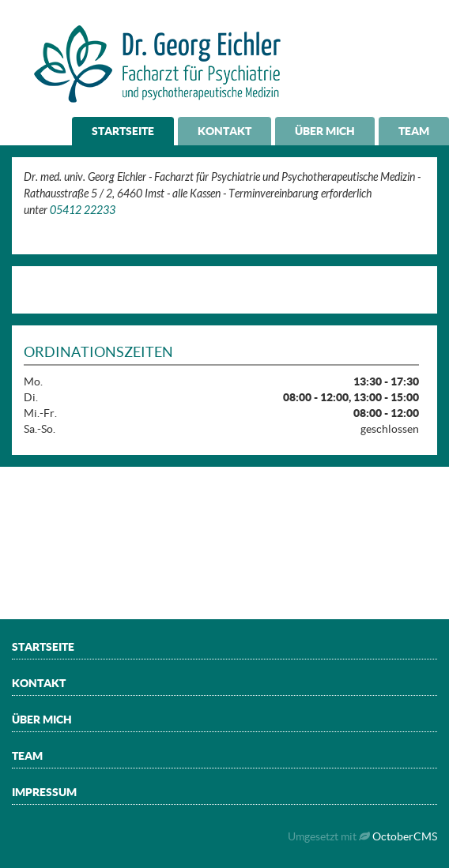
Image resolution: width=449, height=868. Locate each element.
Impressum (44, 792)
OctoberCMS (405, 836)
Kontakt (224, 131)
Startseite (123, 131)
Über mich (325, 131)
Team (414, 131)
